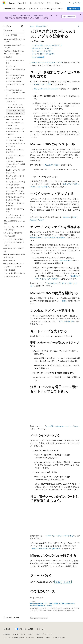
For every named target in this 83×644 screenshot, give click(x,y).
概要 (64, 301)
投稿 (38, 634)
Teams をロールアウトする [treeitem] (15, 188)
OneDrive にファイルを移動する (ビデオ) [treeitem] (15, 171)
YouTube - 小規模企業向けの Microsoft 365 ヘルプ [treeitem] (14, 52)
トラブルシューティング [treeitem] (13, 267)
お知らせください (69, 17)
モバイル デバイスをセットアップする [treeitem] (15, 157)
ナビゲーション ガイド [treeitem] (12, 276)
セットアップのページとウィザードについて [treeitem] (15, 124)
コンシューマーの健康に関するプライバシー (18, 637)
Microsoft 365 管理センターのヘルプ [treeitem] (15, 41)
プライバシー (47, 634)
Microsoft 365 (41, 26)
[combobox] (14, 31)
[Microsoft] (4, 3)
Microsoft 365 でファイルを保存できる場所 (47, 237)
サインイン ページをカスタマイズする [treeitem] (15, 204)
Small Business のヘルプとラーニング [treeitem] (15, 46)
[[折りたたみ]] (22, 26)
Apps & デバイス (51, 165)
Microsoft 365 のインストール (42, 48)
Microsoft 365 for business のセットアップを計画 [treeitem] (15, 77)
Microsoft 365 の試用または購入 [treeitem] (16, 71)
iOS (74, 217)
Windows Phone (36, 220)
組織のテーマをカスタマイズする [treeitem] (15, 210)
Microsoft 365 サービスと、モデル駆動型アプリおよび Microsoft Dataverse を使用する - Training (52, 605)
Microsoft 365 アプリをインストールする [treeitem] (16, 145)
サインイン (77, 3)
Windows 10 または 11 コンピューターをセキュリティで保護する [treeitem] (15, 131)
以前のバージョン (19, 634)
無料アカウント (74, 9)
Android (66, 217)
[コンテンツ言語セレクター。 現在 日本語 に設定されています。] (7, 629)
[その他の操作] (79, 26)
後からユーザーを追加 (42, 84)
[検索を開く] (70, 3)
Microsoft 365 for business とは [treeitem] (15, 62)
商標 (47, 637)
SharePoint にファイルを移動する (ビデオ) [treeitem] (15, 177)
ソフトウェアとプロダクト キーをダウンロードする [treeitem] (15, 139)
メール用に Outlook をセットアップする (61, 426)
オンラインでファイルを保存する (43, 54)
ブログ (30, 634)
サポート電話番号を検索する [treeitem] (14, 273)
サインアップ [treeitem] (11, 66)
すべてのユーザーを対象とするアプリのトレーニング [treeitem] (15, 192)
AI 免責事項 (7, 634)
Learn (32, 26)
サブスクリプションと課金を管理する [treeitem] (14, 244)
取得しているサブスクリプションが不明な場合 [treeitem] (15, 198)
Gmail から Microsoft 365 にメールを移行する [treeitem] (16, 183)
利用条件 (40, 637)
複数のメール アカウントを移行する (46, 548)
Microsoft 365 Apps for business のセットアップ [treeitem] (16, 112)
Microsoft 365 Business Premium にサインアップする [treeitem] (15, 84)
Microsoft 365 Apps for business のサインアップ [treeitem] (16, 106)
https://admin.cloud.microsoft (45, 89)
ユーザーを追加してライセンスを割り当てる (47, 45)
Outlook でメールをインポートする (59, 536)
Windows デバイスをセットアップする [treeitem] (15, 151)
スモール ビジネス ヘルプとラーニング (45, 62)
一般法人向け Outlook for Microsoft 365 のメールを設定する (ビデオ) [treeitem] (16, 164)
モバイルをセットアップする (42, 51)
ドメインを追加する (66, 321)
